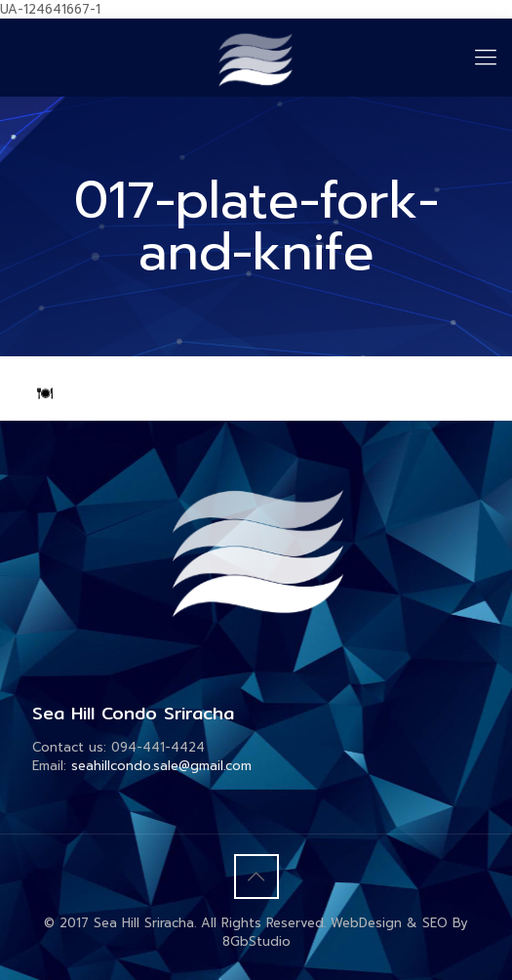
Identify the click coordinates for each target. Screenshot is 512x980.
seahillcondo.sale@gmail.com (161, 766)
